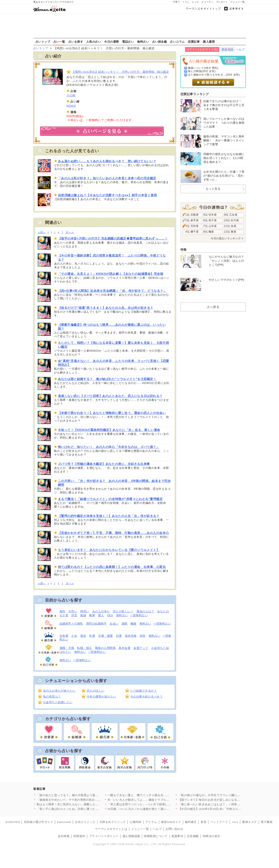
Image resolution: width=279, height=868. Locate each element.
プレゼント (222, 2)
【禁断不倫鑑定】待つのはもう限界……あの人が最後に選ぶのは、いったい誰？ (112, 327)
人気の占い (94, 42)
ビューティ (208, 2)
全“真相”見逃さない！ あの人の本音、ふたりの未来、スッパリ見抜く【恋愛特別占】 (114, 363)
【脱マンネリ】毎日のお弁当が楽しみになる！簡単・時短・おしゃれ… (225, 800)
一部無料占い (139, 615)
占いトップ (43, 42)
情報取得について (156, 836)
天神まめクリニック (113, 822)
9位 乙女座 (231, 215)
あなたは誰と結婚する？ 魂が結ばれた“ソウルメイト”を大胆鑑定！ (107, 379)
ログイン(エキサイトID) (202, 50)
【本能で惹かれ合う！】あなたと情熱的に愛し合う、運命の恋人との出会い (112, 413)
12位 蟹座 (230, 232)
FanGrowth (64, 822)
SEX (110, 615)
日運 (119, 636)
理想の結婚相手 (96, 624)
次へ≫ (70, 232)
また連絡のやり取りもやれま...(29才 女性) (214, 75)
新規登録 (228, 50)
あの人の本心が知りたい (59, 691)
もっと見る (213, 189)
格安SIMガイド (171, 822)
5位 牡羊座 (210, 215)
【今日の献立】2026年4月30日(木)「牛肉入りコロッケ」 (216, 809)
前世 (143, 636)
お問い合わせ (174, 829)
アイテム (151, 822)
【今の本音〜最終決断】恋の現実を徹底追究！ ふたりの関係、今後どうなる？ (112, 257)
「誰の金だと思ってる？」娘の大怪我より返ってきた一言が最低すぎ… (84, 795)
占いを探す (76, 42)
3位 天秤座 (192, 226)
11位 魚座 (230, 226)
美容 (203, 822)
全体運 (64, 636)
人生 (74, 636)
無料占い (143, 42)
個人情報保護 (131, 836)
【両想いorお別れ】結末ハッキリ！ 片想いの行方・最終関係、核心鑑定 (120, 72)
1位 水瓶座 (192, 215)
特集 (184, 250)
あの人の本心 (101, 611)
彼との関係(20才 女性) (202, 71)
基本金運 (124, 648)
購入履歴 (209, 42)
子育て (176, 2)
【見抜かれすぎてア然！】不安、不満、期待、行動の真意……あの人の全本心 (114, 533)
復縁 (83, 615)
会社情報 (64, 836)
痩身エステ (250, 822)
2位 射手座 (192, 220)
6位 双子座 (210, 220)
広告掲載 (193, 836)
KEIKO (71, 106)
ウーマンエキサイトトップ (203, 9)
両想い (85, 611)
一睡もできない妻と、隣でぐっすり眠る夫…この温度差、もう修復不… (155, 795)
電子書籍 (267, 822)
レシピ (196, 2)
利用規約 (79, 836)
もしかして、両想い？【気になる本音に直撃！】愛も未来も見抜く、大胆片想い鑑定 (114, 345)
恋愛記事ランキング (195, 94)
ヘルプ (240, 50)
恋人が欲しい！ (123, 611)
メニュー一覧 (238, 2)
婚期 (125, 624)
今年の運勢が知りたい (101, 697)
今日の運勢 (112, 42)
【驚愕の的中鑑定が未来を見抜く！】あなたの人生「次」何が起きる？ (109, 516)
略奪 (92, 615)
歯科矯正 (191, 822)
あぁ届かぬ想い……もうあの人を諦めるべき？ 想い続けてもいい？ (107, 161)
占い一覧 (59, 42)
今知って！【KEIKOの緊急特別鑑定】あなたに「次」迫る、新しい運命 (109, 430)
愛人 (101, 615)
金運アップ (141, 648)
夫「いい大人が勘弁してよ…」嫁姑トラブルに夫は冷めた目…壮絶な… (155, 800)
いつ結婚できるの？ (144, 691)
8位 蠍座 (209, 232)
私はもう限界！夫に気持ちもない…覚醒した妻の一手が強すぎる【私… (84, 804)
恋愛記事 (194, 42)
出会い (114, 624)
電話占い (128, 42)
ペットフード (219, 822)
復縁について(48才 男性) (203, 68)
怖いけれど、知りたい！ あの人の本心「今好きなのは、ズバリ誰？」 (109, 447)
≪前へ (42, 232)
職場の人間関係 (105, 648)
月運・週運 (105, 636)
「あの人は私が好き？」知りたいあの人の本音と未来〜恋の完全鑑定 (107, 178)
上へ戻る (213, 307)
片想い (73, 611)
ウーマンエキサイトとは (111, 829)
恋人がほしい (96, 691)
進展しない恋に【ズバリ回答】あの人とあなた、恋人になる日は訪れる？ (110, 396)
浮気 (74, 615)
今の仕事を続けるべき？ (147, 697)
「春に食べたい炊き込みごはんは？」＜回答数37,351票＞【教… (221, 804)
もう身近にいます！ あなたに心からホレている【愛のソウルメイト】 (109, 550)
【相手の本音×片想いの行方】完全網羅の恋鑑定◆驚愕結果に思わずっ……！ (113, 238)
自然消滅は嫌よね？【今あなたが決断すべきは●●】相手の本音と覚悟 (108, 195)
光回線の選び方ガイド (38, 822)
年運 (92, 636)
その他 (71, 95)
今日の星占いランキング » (227, 238)
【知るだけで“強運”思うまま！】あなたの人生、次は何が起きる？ (106, 308)
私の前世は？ (52, 697)
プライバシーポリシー (104, 836)
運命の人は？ (145, 611)
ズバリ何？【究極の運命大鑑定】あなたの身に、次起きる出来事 (104, 464)
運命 (83, 636)
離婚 (134, 624)
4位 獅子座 (192, 232)
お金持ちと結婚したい (58, 702)
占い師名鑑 (160, 42)
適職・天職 (67, 648)
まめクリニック (85, 822)
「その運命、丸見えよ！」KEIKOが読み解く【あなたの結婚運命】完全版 (111, 274)
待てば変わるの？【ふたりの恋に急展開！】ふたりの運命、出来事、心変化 (112, 567)
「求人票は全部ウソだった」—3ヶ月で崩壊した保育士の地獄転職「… (154, 804)
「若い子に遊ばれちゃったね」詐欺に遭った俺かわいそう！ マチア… (83, 809)
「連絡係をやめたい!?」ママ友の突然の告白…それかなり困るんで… (82, 800)
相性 (62, 611)
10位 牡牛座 (232, 220)
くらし (186, 2)
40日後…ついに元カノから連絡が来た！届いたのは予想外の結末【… (153, 809)
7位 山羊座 (210, 226)
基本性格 (131, 636)
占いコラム (177, 42)
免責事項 (177, 836)
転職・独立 (85, 648)
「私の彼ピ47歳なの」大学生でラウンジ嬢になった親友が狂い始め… (224, 795)
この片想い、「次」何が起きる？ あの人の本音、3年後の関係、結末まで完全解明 (114, 483)
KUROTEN (13, 822)
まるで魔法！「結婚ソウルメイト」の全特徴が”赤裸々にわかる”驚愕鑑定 (110, 499)
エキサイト (236, 9)
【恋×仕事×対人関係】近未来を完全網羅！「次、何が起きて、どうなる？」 (112, 291)
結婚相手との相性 (71, 624)
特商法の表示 (212, 836)
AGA (235, 822)
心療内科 (136, 822)
